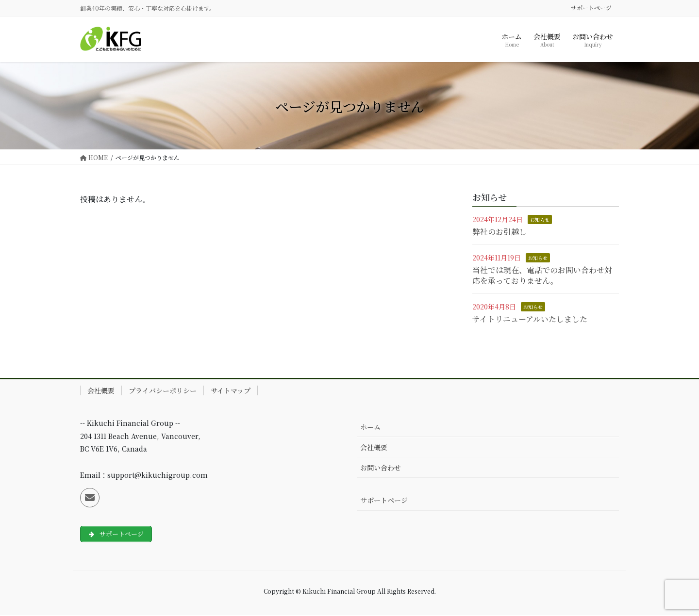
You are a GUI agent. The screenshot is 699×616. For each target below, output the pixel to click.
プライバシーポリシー (163, 390)
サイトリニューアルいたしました (530, 319)
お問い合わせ (381, 468)
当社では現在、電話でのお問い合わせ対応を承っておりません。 (542, 275)
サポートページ (591, 8)
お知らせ (540, 219)
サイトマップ (231, 390)
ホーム (370, 427)
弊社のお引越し (499, 232)
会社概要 (101, 390)
